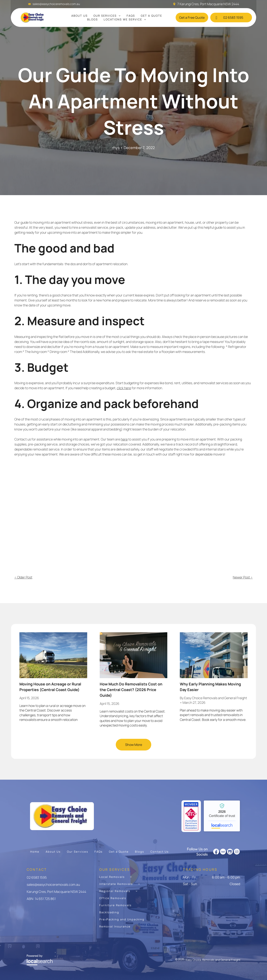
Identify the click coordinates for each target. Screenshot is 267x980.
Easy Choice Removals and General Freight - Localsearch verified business (222, 816)
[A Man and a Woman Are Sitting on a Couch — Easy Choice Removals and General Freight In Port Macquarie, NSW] (133, 511)
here (124, 439)
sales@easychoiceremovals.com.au (56, 4)
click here (124, 388)
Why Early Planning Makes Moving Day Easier (210, 687)
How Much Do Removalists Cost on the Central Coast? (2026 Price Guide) (131, 690)
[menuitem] (79, 16)
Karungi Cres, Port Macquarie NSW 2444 (56, 892)
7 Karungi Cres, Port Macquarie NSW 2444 (208, 4)
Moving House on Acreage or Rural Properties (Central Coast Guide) (50, 687)
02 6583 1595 (37, 877)
